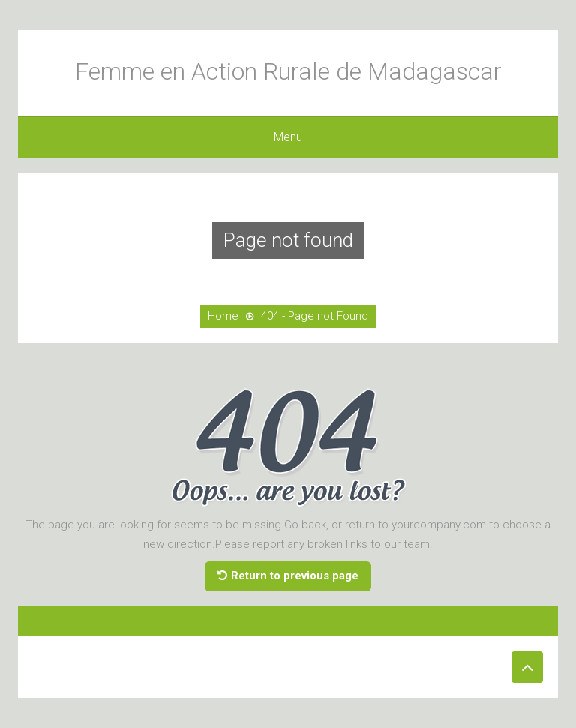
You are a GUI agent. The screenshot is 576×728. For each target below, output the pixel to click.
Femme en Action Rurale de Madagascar (288, 71)
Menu (288, 137)
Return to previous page (288, 576)
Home (223, 316)
